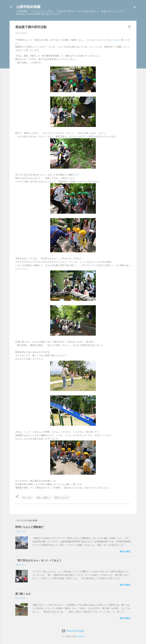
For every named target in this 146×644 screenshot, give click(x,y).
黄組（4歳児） (43, 498)
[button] (129, 27)
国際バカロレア (62, 498)
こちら (114, 40)
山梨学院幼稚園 (28, 7)
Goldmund (80, 637)
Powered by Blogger (73, 631)
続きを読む (125, 551)
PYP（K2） (28, 498)
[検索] (135, 8)
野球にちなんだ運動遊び (29, 527)
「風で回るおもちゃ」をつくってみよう (38, 560)
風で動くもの (23, 594)
